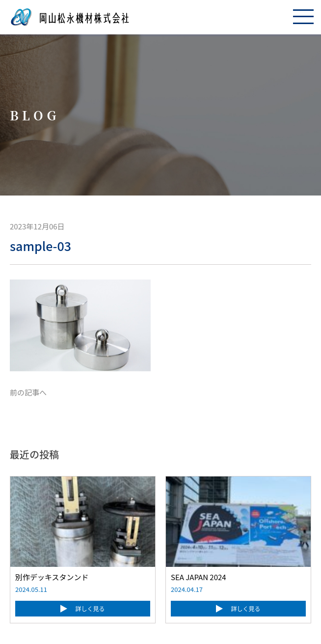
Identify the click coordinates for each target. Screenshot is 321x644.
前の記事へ (28, 392)
